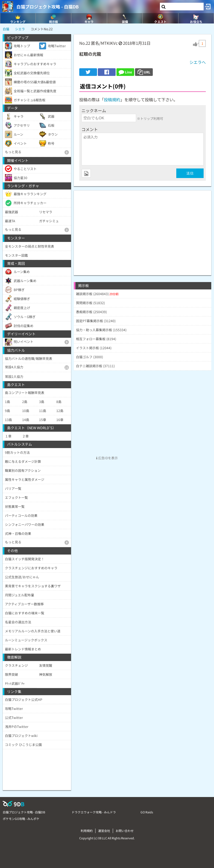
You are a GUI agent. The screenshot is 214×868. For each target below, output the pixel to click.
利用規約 (87, 831)
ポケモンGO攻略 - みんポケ (21, 819)
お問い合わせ (125, 831)
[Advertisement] (143, 229)
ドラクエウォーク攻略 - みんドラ (94, 812)
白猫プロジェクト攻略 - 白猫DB (48, 7)
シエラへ (198, 62)
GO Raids (147, 812)
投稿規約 (112, 100)
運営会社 (104, 831)
